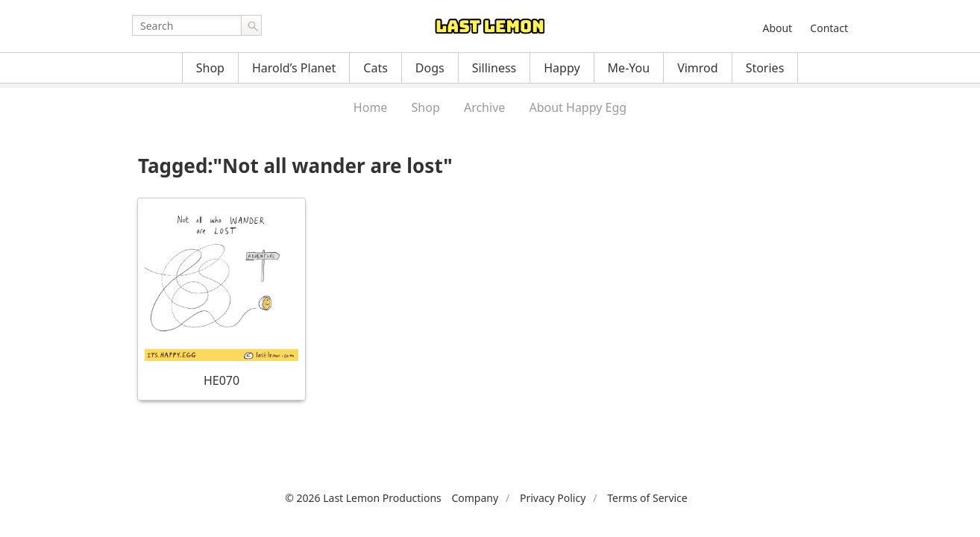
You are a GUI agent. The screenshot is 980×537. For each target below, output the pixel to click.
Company (475, 498)
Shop (210, 68)
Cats (376, 68)
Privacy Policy (553, 498)
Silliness (494, 68)
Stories (765, 68)
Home (371, 107)
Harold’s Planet (294, 68)
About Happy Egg (578, 107)
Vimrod (698, 68)
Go (251, 25)
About (777, 28)
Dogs (430, 68)
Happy (562, 68)
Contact (829, 28)
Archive (484, 107)
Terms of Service (647, 498)
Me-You (629, 68)
